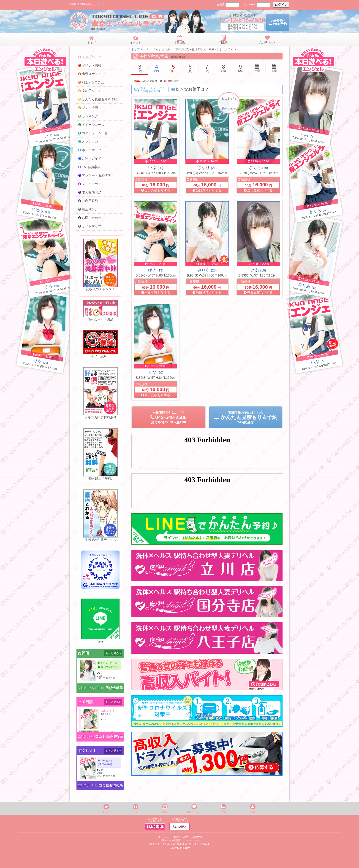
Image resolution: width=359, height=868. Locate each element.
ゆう (156, 270)
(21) (41, 211)
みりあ (207, 270)
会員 (253, 809)
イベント (136, 809)
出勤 (165, 809)
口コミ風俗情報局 (109, 688)
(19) (307, 136)
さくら (258, 168)
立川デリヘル (86, 688)
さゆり (207, 168)
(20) (52, 136)
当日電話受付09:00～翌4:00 (168, 417)
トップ (106, 809)
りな (156, 372)
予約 (223, 809)
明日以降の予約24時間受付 (246, 417)
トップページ (140, 49)
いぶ (156, 168)
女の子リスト (194, 809)
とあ (258, 270)
